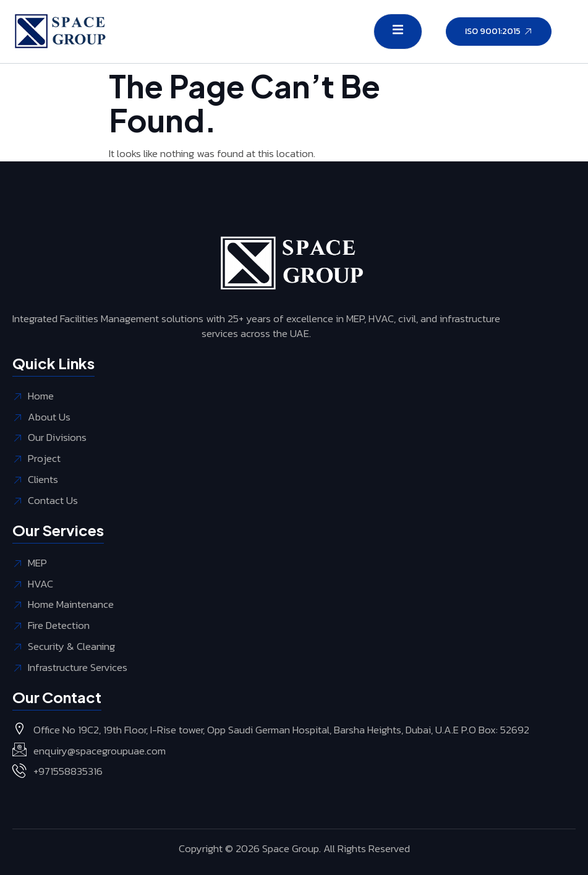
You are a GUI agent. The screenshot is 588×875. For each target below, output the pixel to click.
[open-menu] (398, 32)
